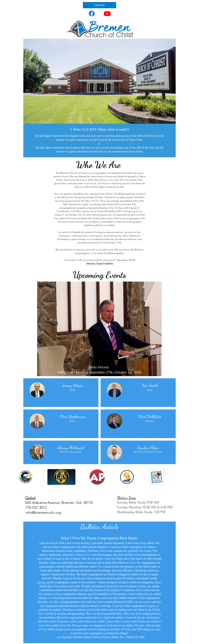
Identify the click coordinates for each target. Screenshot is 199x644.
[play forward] (176, 477)
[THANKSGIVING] (101, 369)
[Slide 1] (99, 150)
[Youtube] (107, 14)
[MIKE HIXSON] (98, 369)
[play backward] (22, 477)
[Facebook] (92, 14)
